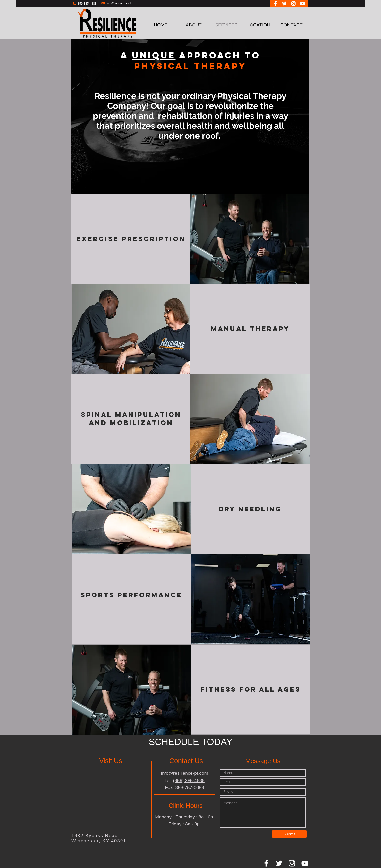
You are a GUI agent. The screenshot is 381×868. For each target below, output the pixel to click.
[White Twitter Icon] (284, 4)
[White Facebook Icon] (275, 4)
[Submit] (289, 834)
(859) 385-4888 (189, 780)
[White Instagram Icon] (293, 4)
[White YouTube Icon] (302, 4)
